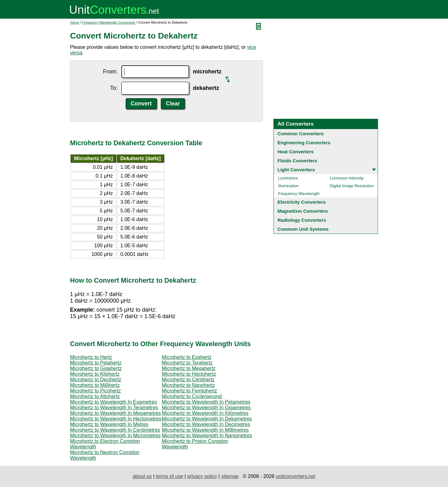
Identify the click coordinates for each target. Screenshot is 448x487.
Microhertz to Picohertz (96, 391)
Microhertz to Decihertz (96, 380)
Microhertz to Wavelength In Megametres (115, 413)
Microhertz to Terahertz (187, 363)
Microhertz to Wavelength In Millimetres (205, 430)
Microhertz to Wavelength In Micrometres (115, 436)
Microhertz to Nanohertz (188, 385)
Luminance (288, 178)
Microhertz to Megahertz (189, 368)
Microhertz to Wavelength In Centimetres (115, 430)
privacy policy (202, 476)
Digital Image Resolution (352, 186)
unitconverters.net (295, 476)
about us (142, 476)
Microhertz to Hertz (91, 357)
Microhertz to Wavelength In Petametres (206, 402)
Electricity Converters (302, 202)
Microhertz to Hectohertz (189, 374)
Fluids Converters (297, 161)
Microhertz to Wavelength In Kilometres (205, 413)
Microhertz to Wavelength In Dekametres (207, 419)
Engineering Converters (304, 143)
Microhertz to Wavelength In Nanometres (207, 436)
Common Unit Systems (303, 229)
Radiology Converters (302, 220)
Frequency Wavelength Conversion (109, 22)
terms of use (170, 476)
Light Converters (296, 170)
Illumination (288, 186)
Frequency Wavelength (299, 194)
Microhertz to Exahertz (187, 357)
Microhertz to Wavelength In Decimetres (206, 424)
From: (110, 72)
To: (114, 88)
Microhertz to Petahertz (96, 363)
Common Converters (301, 134)
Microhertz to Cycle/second (192, 396)
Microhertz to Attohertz (95, 396)
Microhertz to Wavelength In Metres (109, 424)
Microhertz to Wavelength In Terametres (114, 408)
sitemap (230, 476)
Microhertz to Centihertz (188, 380)
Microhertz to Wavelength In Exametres (114, 402)
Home (75, 22)
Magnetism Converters (303, 211)
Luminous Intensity (347, 178)
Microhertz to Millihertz (95, 385)
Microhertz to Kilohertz (95, 374)
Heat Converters (296, 152)
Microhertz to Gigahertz (96, 368)
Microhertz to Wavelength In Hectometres (116, 419)
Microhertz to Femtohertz (189, 391)
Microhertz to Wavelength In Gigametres (206, 408)
